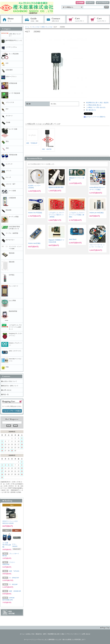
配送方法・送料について (11, 386)
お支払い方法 (30, 634)
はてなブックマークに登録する (96, 117)
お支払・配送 (33, 20)
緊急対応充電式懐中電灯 (56, 187)
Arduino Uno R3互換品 (35, 213)
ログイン (90, 3)
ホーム (11, 20)
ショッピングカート (77, 20)
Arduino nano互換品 (34, 243)
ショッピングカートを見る (12, 411)
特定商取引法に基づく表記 (56, 634)
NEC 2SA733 (47, 149)
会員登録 (80, 3)
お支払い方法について (10, 381)
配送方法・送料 (41, 634)
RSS (10, 611)
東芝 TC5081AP (32, 143)
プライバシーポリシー (73, 634)
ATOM (11, 613)
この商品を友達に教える (94, 105)
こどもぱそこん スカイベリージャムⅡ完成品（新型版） (77, 215)
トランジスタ (35, 27)
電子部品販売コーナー (99, 20)
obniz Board (73, 239)
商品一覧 (6, 394)
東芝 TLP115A (14, 571)
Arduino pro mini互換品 (97, 213)
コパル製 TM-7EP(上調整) (7, 545)
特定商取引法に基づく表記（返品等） (98, 103)
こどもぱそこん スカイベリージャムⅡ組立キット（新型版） (56, 215)
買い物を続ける (91, 110)
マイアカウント (103, 3)
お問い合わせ (55, 20)
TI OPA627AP (14, 578)
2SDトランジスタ (47, 27)
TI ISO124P (13, 584)
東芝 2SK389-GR (15, 591)
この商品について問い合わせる (96, 107)
